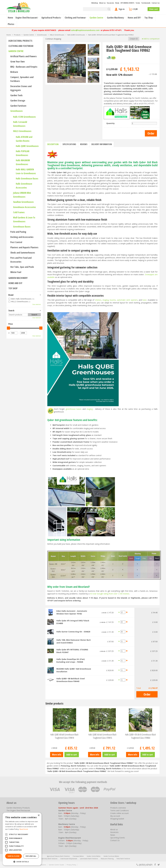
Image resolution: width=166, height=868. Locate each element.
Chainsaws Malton (78, 856)
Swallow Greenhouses (23, 202)
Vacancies (114, 832)
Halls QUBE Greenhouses (27, 146)
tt (159, 865)
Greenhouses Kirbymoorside (69, 859)
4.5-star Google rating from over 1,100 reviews (110, 594)
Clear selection (37, 304)
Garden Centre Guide (56, 865)
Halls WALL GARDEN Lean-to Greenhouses (26, 171)
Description (53, 144)
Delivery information (102, 144)
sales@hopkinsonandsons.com (85, 30)
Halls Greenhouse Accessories (24, 186)
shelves (98, 300)
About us (114, 829)
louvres (113, 300)
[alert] (22, 839)
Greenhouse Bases (22, 227)
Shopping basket (117, 819)
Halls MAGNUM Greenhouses (23, 162)
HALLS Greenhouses (22, 131)
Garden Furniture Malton (111, 856)
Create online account (119, 813)
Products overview (118, 808)
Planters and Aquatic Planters (24, 247)
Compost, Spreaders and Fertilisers (22, 79)
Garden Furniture (18, 106)
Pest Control (16, 242)
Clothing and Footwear (21, 46)
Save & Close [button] (13, 856)
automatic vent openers (127, 300)
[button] (22, 862)
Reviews (84, 144)
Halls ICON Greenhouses (24, 117)
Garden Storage (18, 100)
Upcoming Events (118, 838)
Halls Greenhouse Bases (27, 178)
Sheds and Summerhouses (23, 253)
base (145, 300)
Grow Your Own (18, 61)
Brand (11, 295)
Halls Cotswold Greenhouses (20, 124)
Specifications (69, 144)
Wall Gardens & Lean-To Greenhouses (24, 219)
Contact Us (115, 840)
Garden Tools (16, 95)
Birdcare (14, 72)
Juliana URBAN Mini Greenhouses (22, 195)
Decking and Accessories (22, 237)
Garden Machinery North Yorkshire (47, 859)
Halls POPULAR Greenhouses (23, 153)
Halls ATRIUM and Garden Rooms (24, 139)
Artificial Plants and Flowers (24, 56)
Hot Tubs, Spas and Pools (22, 267)
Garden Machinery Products (18, 808)
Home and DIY (15, 283)
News (113, 835)
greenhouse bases (74, 409)
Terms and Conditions (120, 810)
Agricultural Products (20, 41)
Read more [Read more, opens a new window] (24, 829)
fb (155, 865)
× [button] (39, 815)
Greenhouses (17, 111)
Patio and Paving (18, 232)
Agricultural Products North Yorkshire (58, 856)
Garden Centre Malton (94, 856)
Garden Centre (16, 51)
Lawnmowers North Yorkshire (89, 859)
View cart (154, 9)
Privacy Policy (71, 865)
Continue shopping (53, 39)
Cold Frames (19, 212)
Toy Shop (13, 288)
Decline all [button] (31, 856)
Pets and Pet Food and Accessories (21, 260)
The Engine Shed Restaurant (18, 810)
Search (11, 311)
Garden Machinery (18, 278)
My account (115, 816)
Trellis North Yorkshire (123, 859)
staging (106, 300)
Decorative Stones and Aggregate (21, 88)
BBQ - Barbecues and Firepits (24, 67)
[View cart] (137, 9)
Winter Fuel (16, 272)
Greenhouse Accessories (25, 207)
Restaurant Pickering (107, 859)
